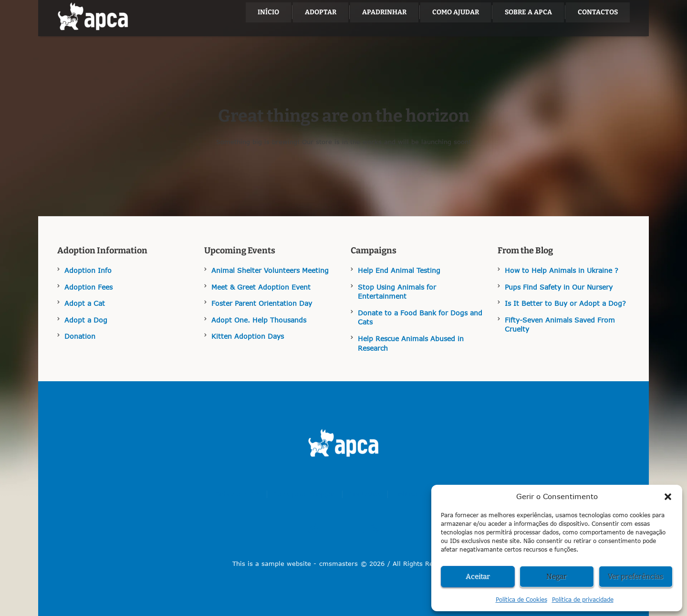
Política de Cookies (521, 600)
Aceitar (478, 576)
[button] (668, 497)
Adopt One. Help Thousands (259, 320)
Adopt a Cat (85, 303)
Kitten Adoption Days (248, 336)
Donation (80, 336)
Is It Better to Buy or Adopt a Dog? (565, 303)
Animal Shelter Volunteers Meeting (270, 270)
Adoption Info (88, 270)
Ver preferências (635, 576)
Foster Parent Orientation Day (262, 303)
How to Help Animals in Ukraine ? (562, 270)
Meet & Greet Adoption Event (261, 287)
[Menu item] (268, 12)
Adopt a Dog (86, 320)
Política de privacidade (583, 600)
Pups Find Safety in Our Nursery (559, 287)
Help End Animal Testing (399, 270)
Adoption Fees (88, 287)
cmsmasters (338, 564)
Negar (557, 576)
